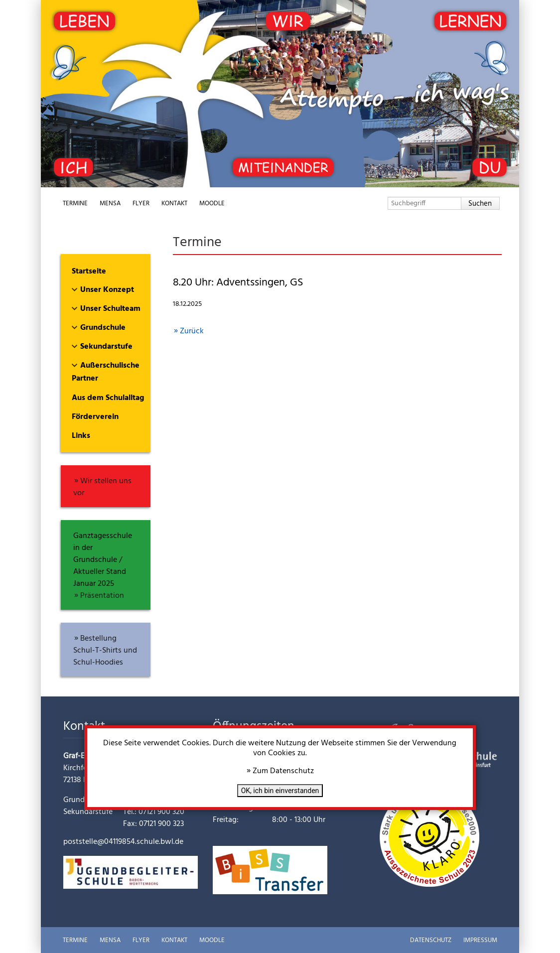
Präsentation (102, 596)
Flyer (141, 204)
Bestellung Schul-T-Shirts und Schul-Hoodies (105, 651)
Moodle (212, 204)
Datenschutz (431, 940)
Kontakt (174, 204)
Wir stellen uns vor (102, 487)
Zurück (192, 331)
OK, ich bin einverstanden (280, 791)
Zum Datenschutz (283, 771)
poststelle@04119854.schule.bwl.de (123, 842)
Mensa (110, 204)
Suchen (480, 204)
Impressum (480, 940)
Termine (75, 204)
